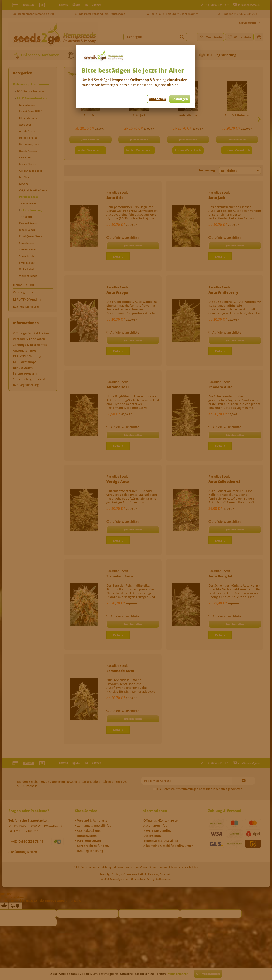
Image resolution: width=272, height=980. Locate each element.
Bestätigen (180, 99)
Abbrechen (157, 99)
